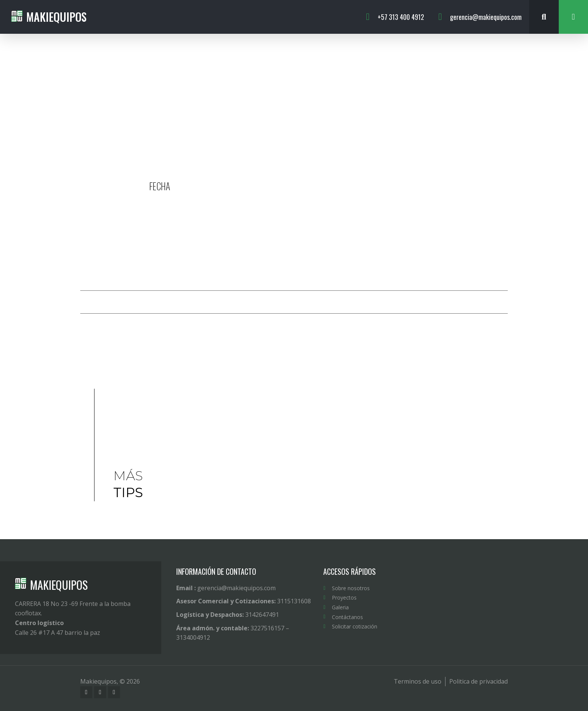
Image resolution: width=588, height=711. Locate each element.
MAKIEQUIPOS (59, 585)
